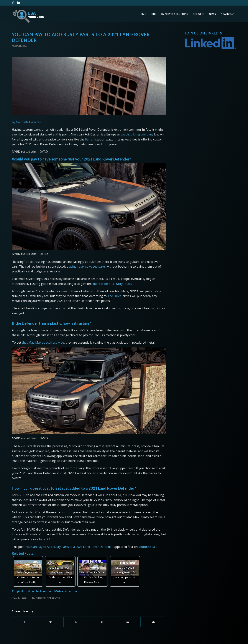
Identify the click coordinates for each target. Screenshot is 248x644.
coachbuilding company (137, 134)
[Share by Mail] (153, 622)
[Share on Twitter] (51, 622)
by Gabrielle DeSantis (27, 122)
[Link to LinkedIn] (19, 3)
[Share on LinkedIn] (128, 622)
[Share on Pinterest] (102, 622)
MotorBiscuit (147, 547)
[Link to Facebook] (13, 3)
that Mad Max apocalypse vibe (43, 342)
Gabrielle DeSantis (48, 598)
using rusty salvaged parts (87, 266)
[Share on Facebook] (25, 622)
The (111, 296)
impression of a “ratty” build (112, 284)
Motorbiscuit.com (67, 591)
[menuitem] (142, 14)
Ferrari (89, 139)
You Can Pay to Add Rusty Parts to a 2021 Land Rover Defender (69, 547)
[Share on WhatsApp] (76, 622)
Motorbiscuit (21, 46)
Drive (117, 296)
